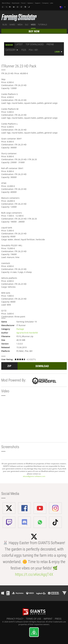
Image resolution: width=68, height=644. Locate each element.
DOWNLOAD (42, 366)
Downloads (16, 3)
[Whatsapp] (3, 7)
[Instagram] (18, 7)
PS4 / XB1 (33, 50)
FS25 (24, 50)
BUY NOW (34, 31)
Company (45, 3)
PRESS (58, 619)
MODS (33, 25)
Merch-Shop (6, 3)
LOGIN (57, 52)
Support (38, 3)
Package (20, 329)
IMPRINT (48, 619)
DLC (27, 25)
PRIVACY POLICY (15, 619)
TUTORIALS (42, 25)
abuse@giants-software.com (34, 476)
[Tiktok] (30, 7)
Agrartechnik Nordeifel (27, 333)
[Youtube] (14, 7)
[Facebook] (10, 7)
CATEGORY (11, 50)
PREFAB (50, 44)
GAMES (12, 25)
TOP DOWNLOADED (35, 44)
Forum (23, 3)
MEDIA (20, 25)
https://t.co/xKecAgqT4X (34, 574)
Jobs (52, 3)
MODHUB (9, 45)
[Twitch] (22, 7)
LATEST (19, 44)
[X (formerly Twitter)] (6, 7)
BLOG (5, 25)
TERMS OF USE (34, 619)
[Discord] (26, 7)
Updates (30, 3)
